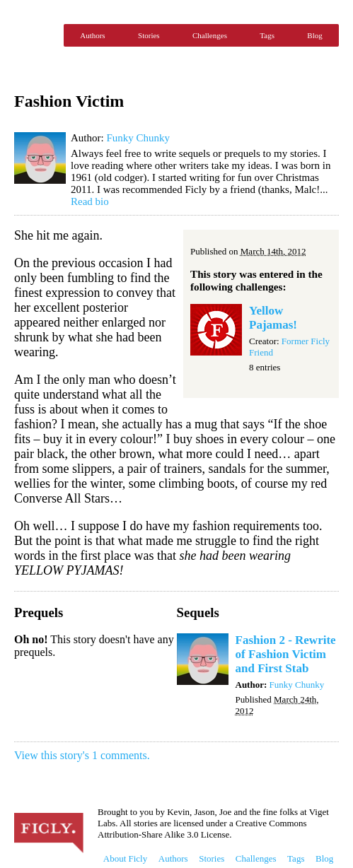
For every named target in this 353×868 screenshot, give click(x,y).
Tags (267, 35)
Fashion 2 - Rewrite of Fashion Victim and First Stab (286, 654)
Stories (149, 35)
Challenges (210, 35)
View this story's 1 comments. (82, 755)
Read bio (90, 201)
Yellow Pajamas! (273, 318)
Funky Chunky (138, 138)
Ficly (35, 35)
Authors (92, 35)
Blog (314, 35)
